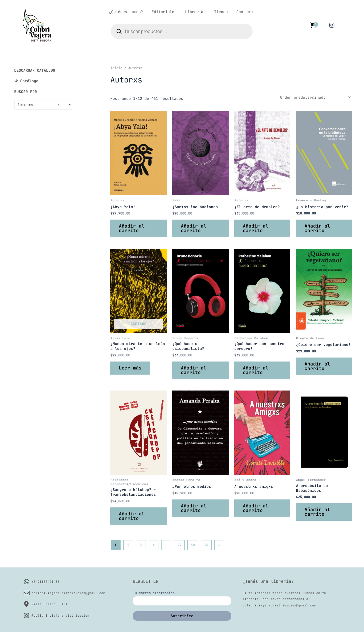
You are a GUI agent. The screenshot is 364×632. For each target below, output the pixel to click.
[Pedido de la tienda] (315, 97)
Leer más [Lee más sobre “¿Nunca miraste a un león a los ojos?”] (130, 368)
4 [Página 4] (154, 545)
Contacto (245, 12)
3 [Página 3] (141, 545)
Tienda (221, 12)
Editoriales (164, 12)
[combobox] (44, 105)
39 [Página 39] (206, 545)
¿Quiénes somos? (126, 12)
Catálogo (29, 81)
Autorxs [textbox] (39, 105)
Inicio (116, 68)
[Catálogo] (16, 81)
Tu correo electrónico (182, 598)
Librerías (195, 12)
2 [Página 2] (128, 545)
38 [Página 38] (193, 545)
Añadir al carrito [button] (132, 228)
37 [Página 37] (179, 545)
